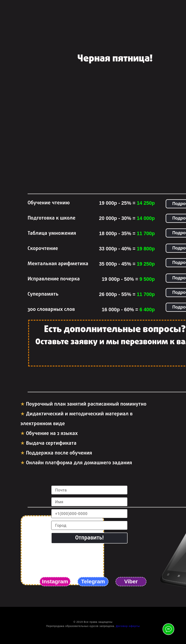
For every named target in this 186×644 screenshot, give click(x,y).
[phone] (89, 514)
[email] (89, 490)
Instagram (55, 581)
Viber (131, 581)
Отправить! (89, 538)
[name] (89, 502)
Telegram (93, 581)
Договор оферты (128, 626)
